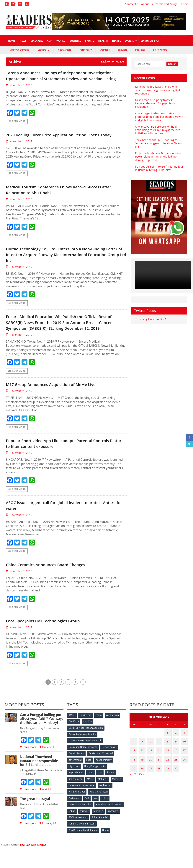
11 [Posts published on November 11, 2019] (133, 769)
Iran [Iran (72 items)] (101, 793)
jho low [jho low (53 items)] (112, 793)
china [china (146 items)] (100, 738)
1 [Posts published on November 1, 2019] (166, 754)
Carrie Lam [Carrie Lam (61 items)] (86, 738)
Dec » (141, 788)
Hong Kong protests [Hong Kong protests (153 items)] (95, 787)
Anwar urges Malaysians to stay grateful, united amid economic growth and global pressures (159, 117)
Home (12, 41)
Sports (90, 41)
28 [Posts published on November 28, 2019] (158, 783)
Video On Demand (19, 50)
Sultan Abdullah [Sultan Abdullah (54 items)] (100, 836)
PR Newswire (160, 50)
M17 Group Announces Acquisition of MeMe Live (62, 404)
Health (103, 41)
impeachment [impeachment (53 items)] (76, 793)
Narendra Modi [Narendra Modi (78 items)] (77, 812)
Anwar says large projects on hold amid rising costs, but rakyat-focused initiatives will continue (159, 130)
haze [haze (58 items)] (89, 781)
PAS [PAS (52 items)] (87, 818)
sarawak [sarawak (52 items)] (85, 830)
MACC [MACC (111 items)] (91, 799)
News (23, 41)
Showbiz (122, 50)
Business (75, 41)
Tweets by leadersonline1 (150, 319)
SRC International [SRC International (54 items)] (78, 836)
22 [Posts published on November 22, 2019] (166, 776)
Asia (50, 41)
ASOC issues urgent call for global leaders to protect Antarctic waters (66, 526)
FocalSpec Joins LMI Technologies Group (52, 643)
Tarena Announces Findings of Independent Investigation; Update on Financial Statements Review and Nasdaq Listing (59, 78)
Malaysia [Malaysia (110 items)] (118, 799)
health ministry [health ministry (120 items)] (104, 781)
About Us (147, 4)
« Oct (133, 788)
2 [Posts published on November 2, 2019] (174, 754)
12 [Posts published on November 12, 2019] (142, 769)
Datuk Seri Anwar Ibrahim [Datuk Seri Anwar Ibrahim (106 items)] (82, 756)
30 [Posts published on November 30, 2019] (174, 783)
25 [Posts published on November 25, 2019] (133, 783)
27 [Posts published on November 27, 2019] (150, 783)
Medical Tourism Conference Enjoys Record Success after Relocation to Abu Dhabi (66, 202)
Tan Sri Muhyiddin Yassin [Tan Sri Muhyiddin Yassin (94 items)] (82, 842)
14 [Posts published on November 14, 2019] (158, 769)
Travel (116, 41)
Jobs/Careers (64, 50)
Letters (184, 4)
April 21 (45, 812)
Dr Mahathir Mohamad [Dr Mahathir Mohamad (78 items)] (101, 775)
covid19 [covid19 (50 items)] (88, 744)
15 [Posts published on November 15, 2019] (166, 769)
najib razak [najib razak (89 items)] (105, 805)
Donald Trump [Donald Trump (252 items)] (77, 775)
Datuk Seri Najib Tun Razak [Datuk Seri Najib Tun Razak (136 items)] (83, 769)
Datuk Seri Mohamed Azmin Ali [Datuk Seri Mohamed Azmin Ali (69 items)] (85, 762)
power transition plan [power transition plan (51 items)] (80, 824)
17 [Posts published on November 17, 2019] (184, 769)
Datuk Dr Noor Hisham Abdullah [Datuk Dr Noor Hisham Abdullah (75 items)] (86, 750)
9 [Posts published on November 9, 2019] (174, 762)
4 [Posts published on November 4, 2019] (133, 762)
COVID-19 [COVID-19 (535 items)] (74, 744)
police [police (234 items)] (106, 818)
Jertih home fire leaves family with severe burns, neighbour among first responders (157, 90)
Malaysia (37, 41)
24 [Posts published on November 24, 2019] (184, 776)
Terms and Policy (166, 4)
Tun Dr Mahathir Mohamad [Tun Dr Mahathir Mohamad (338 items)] (83, 848)
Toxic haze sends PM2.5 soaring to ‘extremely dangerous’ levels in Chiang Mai (158, 143)
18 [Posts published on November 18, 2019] (133, 776)
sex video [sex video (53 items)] (99, 830)
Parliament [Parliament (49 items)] (75, 818)
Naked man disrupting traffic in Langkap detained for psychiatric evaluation (155, 103)
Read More (17, 127)
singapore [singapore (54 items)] (114, 830)
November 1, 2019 (19, 91)
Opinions (105, 50)
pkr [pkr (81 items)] (96, 818)
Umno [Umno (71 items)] (106, 848)
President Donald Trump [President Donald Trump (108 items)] (109, 824)
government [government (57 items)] (75, 781)
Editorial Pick (150, 41)
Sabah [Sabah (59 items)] (72, 830)
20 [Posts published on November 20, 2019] (150, 776)
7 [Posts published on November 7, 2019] (158, 762)
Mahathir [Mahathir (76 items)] (103, 799)
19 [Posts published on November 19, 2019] (142, 776)
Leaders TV (43, 50)
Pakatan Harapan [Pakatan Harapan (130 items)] (99, 812)
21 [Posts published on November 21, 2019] (158, 776)
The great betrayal (35, 821)
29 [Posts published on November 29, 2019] (166, 783)
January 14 (46, 770)
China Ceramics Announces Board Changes (56, 586)
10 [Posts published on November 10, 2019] (184, 762)
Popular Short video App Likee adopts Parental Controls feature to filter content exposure (60, 464)
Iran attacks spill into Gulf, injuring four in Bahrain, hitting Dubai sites (159, 168)
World (61, 41)
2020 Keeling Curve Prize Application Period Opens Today (64, 144)
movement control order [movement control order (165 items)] (82, 805)
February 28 (47, 846)
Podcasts (140, 50)
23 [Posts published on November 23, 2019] (174, 776)
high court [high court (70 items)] (74, 787)
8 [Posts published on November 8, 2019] (166, 762)
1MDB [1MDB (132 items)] (72, 738)
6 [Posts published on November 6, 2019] (150, 762)
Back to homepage (112, 62)
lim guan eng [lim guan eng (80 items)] (76, 799)
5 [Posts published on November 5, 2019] (142, 762)
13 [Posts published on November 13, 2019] (150, 769)
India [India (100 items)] (91, 793)
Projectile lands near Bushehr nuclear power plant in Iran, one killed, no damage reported (158, 157)
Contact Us (132, 4)
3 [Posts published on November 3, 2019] (184, 754)
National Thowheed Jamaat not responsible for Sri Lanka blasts (41, 783)
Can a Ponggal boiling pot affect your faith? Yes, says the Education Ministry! (41, 741)
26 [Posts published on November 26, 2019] (142, 783)
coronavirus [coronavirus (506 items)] (114, 738)
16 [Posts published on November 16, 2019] (174, 769)
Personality (86, 50)
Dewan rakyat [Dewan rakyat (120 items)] (109, 769)
